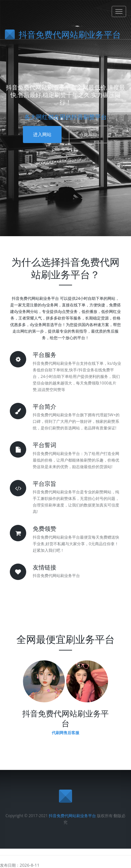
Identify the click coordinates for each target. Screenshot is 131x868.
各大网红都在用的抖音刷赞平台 (65, 117)
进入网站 (42, 134)
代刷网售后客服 (65, 733)
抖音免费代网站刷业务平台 (72, 816)
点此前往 (88, 134)
